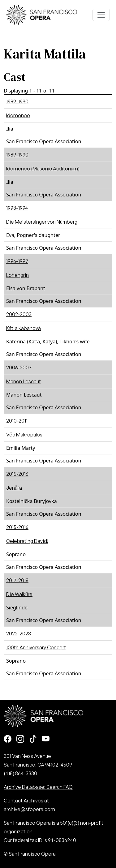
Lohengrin (17, 275)
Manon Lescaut (24, 381)
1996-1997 (17, 261)
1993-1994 (17, 208)
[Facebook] (8, 739)
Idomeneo (18, 115)
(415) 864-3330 (20, 773)
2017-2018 (17, 580)
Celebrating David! (27, 541)
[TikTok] (33, 739)
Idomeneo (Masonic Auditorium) (43, 169)
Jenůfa (14, 488)
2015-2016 (17, 474)
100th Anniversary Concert (36, 647)
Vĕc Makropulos (24, 435)
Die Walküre (19, 594)
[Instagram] (20, 739)
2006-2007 (19, 367)
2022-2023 (19, 634)
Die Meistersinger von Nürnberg (42, 222)
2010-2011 (17, 421)
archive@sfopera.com (29, 809)
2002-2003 (19, 314)
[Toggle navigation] (101, 15)
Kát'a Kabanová (24, 328)
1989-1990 (17, 101)
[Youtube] (46, 739)
